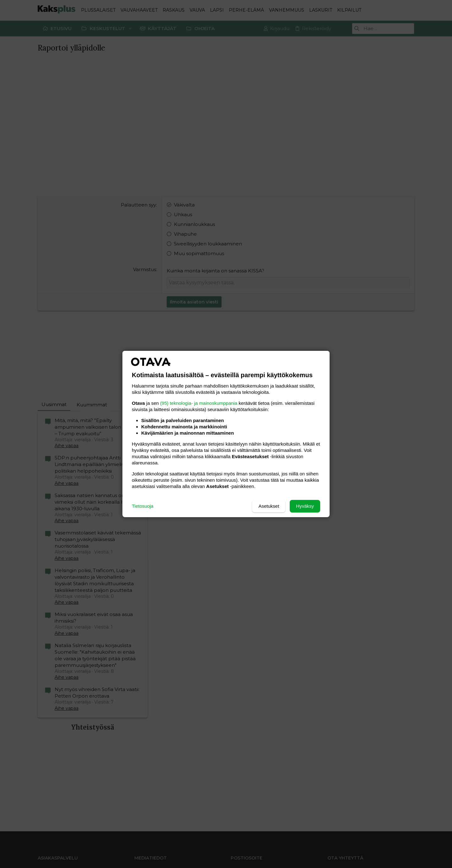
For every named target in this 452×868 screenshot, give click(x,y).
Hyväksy (305, 506)
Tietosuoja (143, 506)
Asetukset (269, 506)
